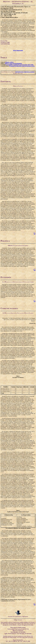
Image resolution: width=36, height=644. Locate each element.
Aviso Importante (18, 50)
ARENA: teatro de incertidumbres (13, 63)
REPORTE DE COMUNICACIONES (25, 72)
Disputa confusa (9, 62)
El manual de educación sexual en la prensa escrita (22, 66)
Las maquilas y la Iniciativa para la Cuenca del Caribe (20, 65)
